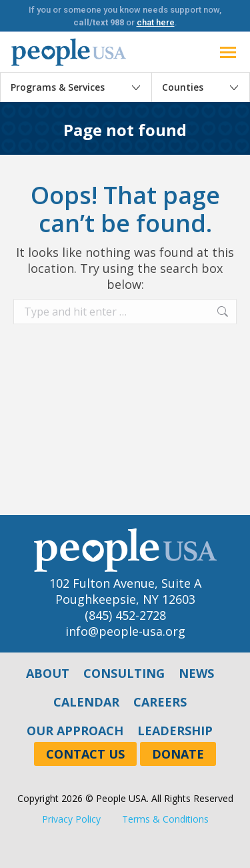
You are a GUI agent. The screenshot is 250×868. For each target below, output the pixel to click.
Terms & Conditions (165, 819)
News (196, 673)
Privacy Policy (71, 819)
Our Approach (75, 731)
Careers (160, 702)
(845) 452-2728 (125, 615)
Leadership (175, 731)
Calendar (86, 702)
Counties (183, 87)
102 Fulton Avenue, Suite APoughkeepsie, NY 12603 (125, 591)
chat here (156, 22)
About (48, 673)
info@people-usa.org (125, 631)
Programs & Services (58, 87)
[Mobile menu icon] (228, 52)
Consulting (124, 673)
